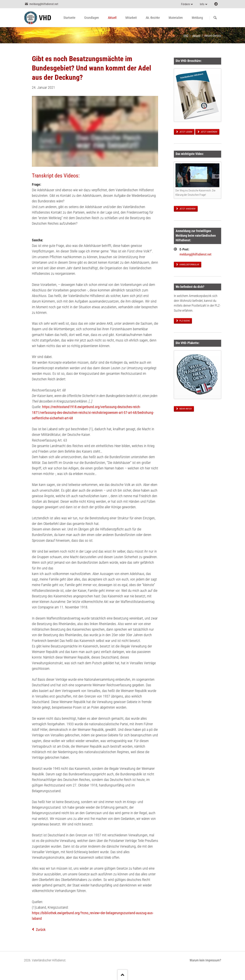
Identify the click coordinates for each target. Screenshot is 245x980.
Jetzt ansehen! (187, 209)
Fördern (185, 4)
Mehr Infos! (185, 409)
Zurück (41, 930)
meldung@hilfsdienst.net (195, 254)
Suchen (215, 18)
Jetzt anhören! (209, 132)
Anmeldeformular (189, 264)
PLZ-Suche (184, 321)
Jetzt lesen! (186, 132)
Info (202, 4)
